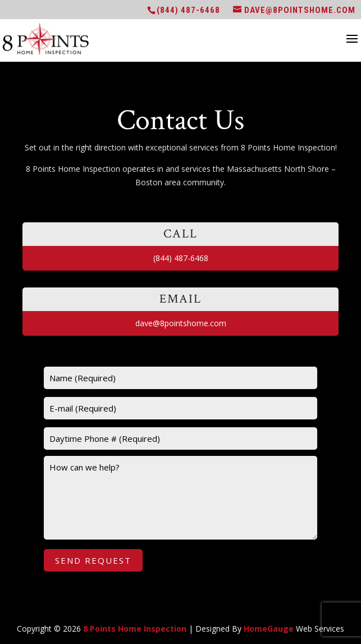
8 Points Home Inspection (135, 629)
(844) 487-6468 (188, 10)
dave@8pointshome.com (181, 323)
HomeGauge (269, 629)
